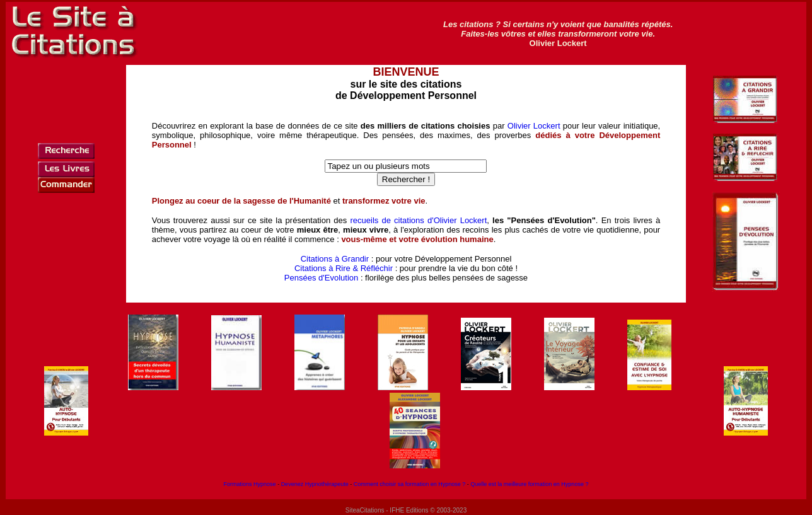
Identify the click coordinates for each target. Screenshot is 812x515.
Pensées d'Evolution (321, 278)
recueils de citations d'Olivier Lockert (418, 220)
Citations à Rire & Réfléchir (344, 268)
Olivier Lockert (534, 126)
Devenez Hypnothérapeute (315, 484)
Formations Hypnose (250, 484)
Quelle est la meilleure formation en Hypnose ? (529, 484)
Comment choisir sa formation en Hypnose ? (410, 484)
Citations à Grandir (335, 259)
